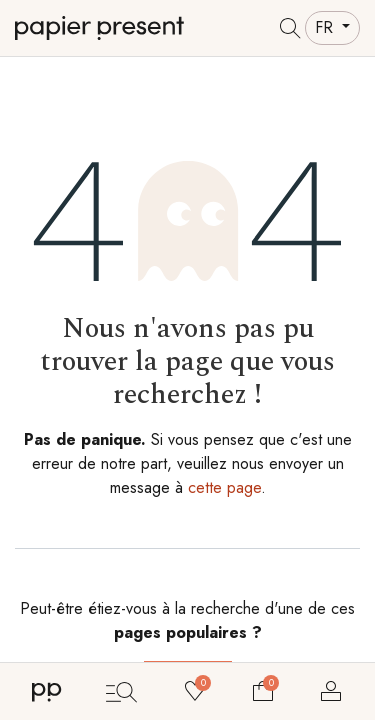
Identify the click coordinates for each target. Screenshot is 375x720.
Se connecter (331, 691)
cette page (224, 487)
